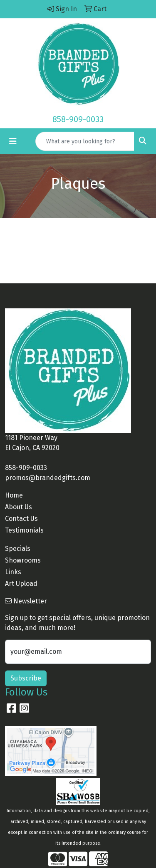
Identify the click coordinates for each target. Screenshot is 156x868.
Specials (18, 549)
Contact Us (21, 519)
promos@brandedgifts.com (48, 478)
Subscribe (26, 678)
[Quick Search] (85, 141)
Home (14, 495)
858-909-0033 (78, 119)
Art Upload (21, 584)
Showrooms (23, 560)
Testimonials (24, 530)
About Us (19, 507)
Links (13, 572)
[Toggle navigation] (13, 141)
